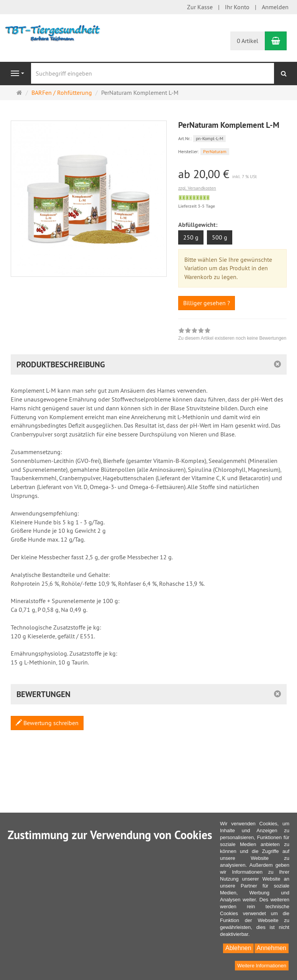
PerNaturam (215, 151)
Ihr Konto (237, 7)
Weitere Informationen (262, 966)
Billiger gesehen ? (207, 303)
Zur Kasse (200, 7)
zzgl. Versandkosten (197, 188)
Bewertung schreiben (47, 723)
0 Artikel (248, 41)
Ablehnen (238, 948)
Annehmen (272, 948)
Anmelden (275, 7)
